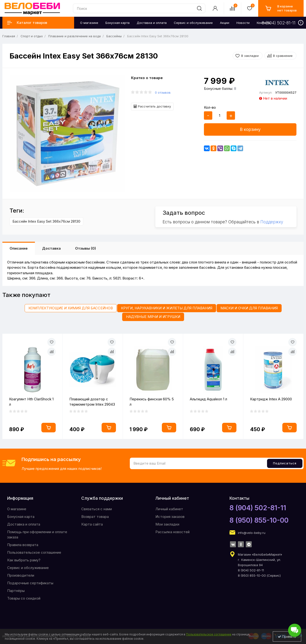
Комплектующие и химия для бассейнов (71, 308)
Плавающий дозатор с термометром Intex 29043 (92, 402)
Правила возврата (23, 545)
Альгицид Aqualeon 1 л (208, 399)
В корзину (250, 129)
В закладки (250, 56)
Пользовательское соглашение (34, 552)
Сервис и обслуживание (28, 568)
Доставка (51, 248)
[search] (199, 8)
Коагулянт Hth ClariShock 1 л (31, 402)
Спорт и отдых (32, 36)
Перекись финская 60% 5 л (152, 402)
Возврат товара (95, 517)
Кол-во (210, 107)
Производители (21, 575)
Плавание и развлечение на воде (75, 36)
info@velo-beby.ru (252, 533)
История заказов (170, 517)
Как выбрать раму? (24, 560)
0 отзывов (163, 92)
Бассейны (114, 36)
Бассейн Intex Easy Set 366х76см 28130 (46, 221)
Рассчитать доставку (152, 106)
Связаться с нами (97, 509)
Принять (287, 636)
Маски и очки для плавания (249, 308)
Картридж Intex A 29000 (271, 399)
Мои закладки (167, 524)
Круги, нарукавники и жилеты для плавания (167, 308)
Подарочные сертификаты (30, 583)
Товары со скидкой (24, 598)
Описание (19, 248)
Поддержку (272, 222)
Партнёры (16, 591)
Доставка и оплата (24, 524)
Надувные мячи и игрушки (153, 317)
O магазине (17, 509)
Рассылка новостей (172, 532)
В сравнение (283, 56)
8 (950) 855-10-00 (259, 520)
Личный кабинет (169, 509)
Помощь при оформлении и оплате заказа (37, 534)
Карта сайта (92, 524)
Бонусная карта (21, 517)
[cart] (281, 8)
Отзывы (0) (85, 248)
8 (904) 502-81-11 (258, 508)
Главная (9, 36)
